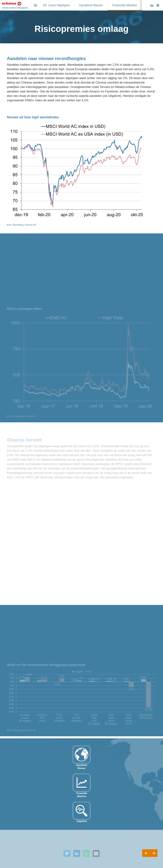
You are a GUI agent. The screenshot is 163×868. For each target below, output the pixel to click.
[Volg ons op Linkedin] (152, 5)
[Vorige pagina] (146, 853)
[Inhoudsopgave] (35, 5)
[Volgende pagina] (154, 853)
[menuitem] (55, 5)
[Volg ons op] (158, 5)
